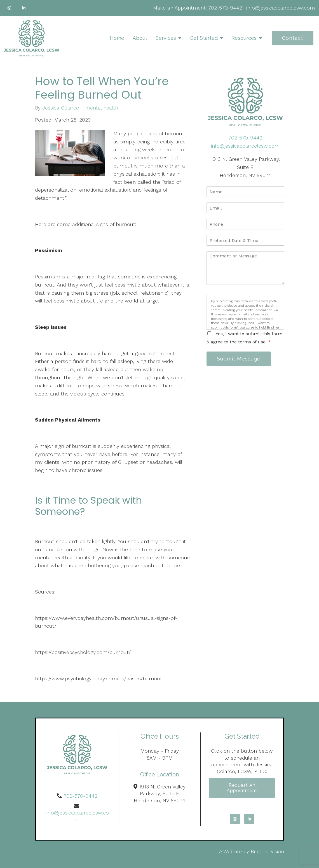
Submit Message (239, 359)
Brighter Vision (267, 851)
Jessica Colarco (61, 108)
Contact (293, 38)
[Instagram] (9, 8)
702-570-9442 (225, 8)
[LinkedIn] (24, 8)
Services (166, 38)
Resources (244, 38)
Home (117, 38)
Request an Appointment (242, 788)
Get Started (204, 38)
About (140, 38)
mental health (102, 108)
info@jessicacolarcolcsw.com (281, 8)
